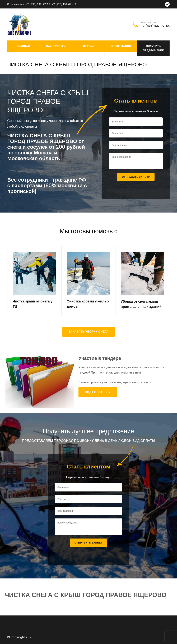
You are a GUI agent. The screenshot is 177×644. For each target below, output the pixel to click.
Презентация (121, 46)
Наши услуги (56, 46)
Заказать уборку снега (88, 332)
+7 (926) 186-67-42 (64, 4)
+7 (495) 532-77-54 (38, 4)
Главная (23, 46)
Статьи (88, 46)
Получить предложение (153, 48)
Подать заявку (98, 392)
